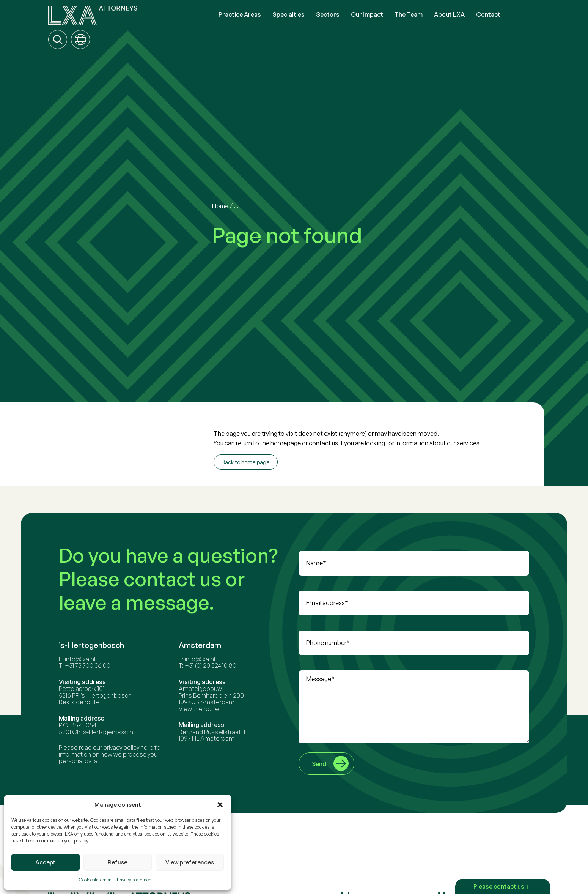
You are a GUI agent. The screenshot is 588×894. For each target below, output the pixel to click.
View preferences (190, 862)
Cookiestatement (96, 880)
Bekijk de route (96, 726)
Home (221, 206)
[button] (220, 805)
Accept (46, 862)
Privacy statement (135, 880)
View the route (207, 732)
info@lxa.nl (96, 683)
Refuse (118, 862)
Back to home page (246, 462)
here (163, 771)
